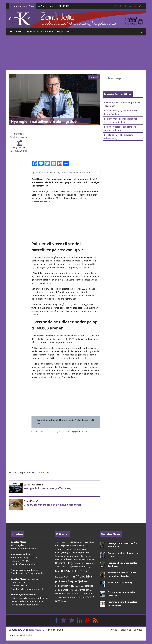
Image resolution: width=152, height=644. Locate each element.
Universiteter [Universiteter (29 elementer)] (77, 597)
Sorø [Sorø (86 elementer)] (77, 590)
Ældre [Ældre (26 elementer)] (64, 601)
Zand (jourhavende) (20, 137)
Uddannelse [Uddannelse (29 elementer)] (59, 597)
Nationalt (94, 77)
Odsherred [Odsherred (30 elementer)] (59, 577)
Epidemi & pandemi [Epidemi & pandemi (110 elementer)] (79, 552)
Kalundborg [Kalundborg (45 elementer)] (67, 567)
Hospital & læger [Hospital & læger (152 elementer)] (65, 563)
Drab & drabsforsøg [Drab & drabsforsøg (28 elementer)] (81, 549)
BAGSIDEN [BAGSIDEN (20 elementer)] (83, 542)
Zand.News (50, 432)
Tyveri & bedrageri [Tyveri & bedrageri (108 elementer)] (83, 593)
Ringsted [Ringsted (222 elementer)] (74, 586)
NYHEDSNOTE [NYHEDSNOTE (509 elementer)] (66, 571)
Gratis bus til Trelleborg (120, 582)
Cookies (138, 630)
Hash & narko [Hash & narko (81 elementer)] (62, 559)
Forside (20, 31)
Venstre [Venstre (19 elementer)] (85, 598)
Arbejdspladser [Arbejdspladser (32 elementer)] (73, 542)
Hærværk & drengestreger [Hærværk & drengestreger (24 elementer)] (84, 563)
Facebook (46, 31)
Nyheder (31, 31)
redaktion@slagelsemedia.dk (32, 573)
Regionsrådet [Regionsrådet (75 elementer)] (62, 586)
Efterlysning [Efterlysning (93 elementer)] (62, 552)
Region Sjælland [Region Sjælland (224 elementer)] (78, 581)
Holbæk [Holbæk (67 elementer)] (91, 559)
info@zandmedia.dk (28, 564)
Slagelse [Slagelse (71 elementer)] (89, 586)
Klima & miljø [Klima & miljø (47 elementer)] (78, 567)
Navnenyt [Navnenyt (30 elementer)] (87, 567)
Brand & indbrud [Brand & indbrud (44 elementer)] (71, 546)
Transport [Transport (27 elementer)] (69, 594)
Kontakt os (125, 630)
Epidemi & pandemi (21, 472)
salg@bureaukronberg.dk (31, 589)
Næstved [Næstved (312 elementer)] (83, 571)
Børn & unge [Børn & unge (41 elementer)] (83, 546)
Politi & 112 (47, 472)
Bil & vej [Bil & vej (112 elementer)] (59, 545)
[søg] (120, 79)
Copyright (56, 432)
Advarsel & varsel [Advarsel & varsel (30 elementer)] (61, 542)
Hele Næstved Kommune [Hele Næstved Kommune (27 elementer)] (78, 560)
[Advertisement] (76, 53)
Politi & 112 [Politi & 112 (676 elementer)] (73, 576)
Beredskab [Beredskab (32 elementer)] (90, 542)
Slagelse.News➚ (65, 31)
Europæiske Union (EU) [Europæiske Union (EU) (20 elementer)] (73, 556)
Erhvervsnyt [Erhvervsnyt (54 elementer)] (60, 556)
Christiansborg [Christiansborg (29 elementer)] (60, 549)
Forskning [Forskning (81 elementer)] (86, 556)
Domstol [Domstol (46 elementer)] (69, 549)
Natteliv (36, 472)
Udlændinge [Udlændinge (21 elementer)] (68, 598)
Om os (114, 630)
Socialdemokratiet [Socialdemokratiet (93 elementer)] (65, 590)
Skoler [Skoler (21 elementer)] (83, 586)
